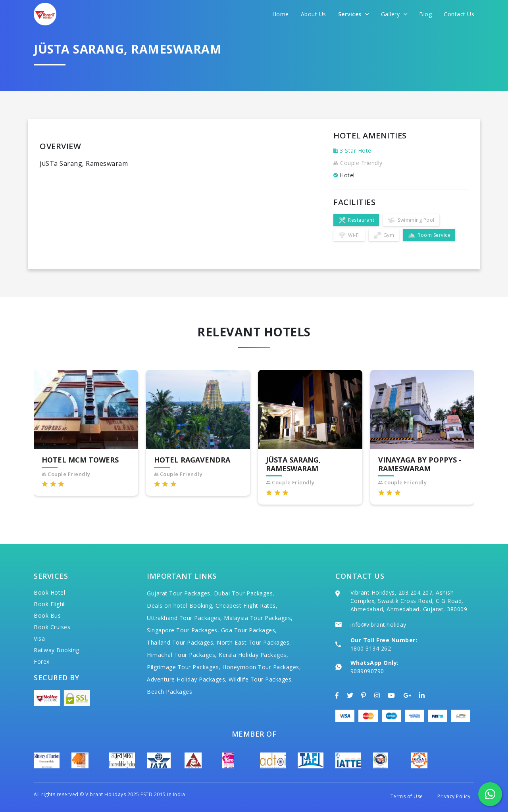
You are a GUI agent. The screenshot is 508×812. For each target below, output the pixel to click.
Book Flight (50, 604)
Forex (42, 661)
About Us (314, 14)
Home (281, 14)
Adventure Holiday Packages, (187, 679)
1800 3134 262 (371, 648)
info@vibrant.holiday (378, 625)
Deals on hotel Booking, (180, 606)
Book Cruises (52, 627)
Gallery (394, 14)
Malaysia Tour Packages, (258, 618)
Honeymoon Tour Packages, (262, 667)
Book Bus (47, 615)
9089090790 (367, 671)
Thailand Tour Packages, (181, 642)
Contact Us (459, 14)
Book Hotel (49, 592)
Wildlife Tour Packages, (261, 679)
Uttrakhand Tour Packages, (185, 618)
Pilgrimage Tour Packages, (184, 667)
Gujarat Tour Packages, (179, 593)
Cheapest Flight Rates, (246, 606)
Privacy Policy (454, 796)
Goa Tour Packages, (249, 630)
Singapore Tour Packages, (183, 630)
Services (354, 14)
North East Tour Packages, (254, 642)
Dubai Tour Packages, (244, 593)
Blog (425, 14)
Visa (39, 638)
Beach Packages (169, 692)
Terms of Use (407, 796)
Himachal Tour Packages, (182, 655)
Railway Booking (57, 650)
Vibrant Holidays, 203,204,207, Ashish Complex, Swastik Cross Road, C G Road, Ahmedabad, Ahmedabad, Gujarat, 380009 (409, 601)
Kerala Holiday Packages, (253, 655)
